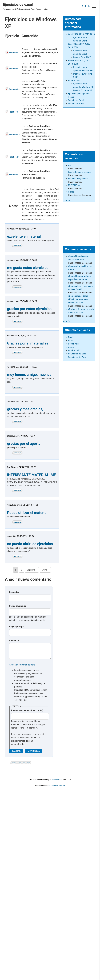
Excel (71, 337)
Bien (70, 165)
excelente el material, (24, 236)
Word (71, 341)
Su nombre (14, 592)
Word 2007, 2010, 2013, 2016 (81, 34)
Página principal (17, 627)
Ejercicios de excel (18, 5)
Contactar (86, 6)
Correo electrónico (18, 606)
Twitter (62, 788)
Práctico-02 (14, 68)
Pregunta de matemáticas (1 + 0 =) (27, 713)
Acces (71, 347)
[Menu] (94, 6)
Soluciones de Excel (77, 354)
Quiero (71, 192)
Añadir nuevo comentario (21, 765)
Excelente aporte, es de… (79, 172)
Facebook (54, 788)
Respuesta (17, 246)
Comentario (15, 640)
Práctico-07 (14, 175)
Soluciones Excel (76, 100)
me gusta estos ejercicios (28, 268)
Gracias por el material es (28, 343)
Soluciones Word (76, 104)
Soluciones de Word (77, 357)
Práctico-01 (14, 53)
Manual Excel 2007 (82, 57)
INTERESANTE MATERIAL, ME (31, 475)
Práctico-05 (14, 134)
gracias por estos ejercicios (29, 309)
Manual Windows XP (83, 90)
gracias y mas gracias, (25, 409)
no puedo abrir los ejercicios (30, 544)
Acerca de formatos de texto (22, 667)
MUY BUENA (74, 185)
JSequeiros (57, 782)
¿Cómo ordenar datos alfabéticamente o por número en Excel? (78, 299)
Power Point (74, 344)
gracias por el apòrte (24, 444)
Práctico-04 (14, 112)
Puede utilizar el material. (28, 513)
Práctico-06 (14, 157)
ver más (67, 201)
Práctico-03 (14, 89)
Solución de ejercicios (78, 179)
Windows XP (74, 80)
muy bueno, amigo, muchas (29, 375)
